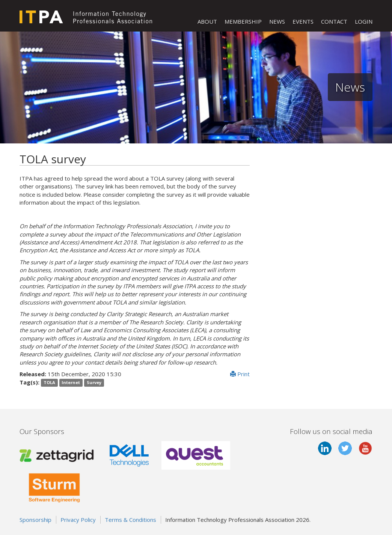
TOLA (49, 383)
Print (240, 374)
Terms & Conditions (130, 520)
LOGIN (364, 21)
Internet (71, 383)
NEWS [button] (277, 21)
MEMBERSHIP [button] (243, 21)
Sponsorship (35, 520)
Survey (94, 383)
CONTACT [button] (334, 21)
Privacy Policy (78, 520)
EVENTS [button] (303, 21)
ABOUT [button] (207, 21)
